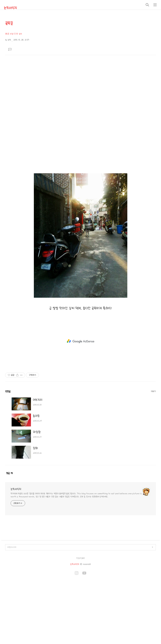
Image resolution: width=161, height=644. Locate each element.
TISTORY (80, 558)
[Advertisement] (81, 79)
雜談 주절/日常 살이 (14, 34)
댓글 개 (9, 473)
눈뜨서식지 (10, 8)
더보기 (153, 391)
